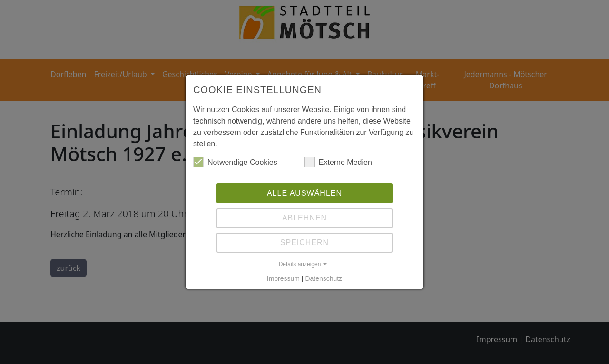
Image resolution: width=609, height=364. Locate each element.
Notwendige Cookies (235, 162)
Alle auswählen (304, 193)
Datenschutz (324, 278)
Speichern (304, 243)
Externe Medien (338, 162)
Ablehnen (304, 218)
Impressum (283, 278)
